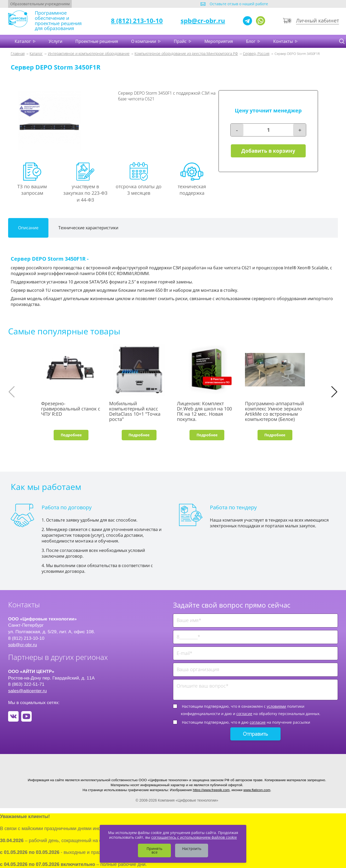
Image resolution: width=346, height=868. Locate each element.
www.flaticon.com (257, 790)
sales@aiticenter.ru (27, 691)
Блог (251, 41)
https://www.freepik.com (211, 790)
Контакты (284, 41)
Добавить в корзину (268, 151)
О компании (144, 41)
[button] (334, 392)
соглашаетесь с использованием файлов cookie (194, 837)
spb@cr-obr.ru (203, 21)
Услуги (55, 41)
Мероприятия (219, 41)
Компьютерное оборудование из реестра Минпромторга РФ (186, 53)
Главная (18, 53)
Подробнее (71, 435)
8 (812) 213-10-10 (137, 21)
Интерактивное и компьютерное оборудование (89, 53)
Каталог (23, 41)
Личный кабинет (317, 21)
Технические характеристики (88, 228)
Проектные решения (97, 41)
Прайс (181, 41)
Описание (28, 228)
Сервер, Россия (256, 53)
